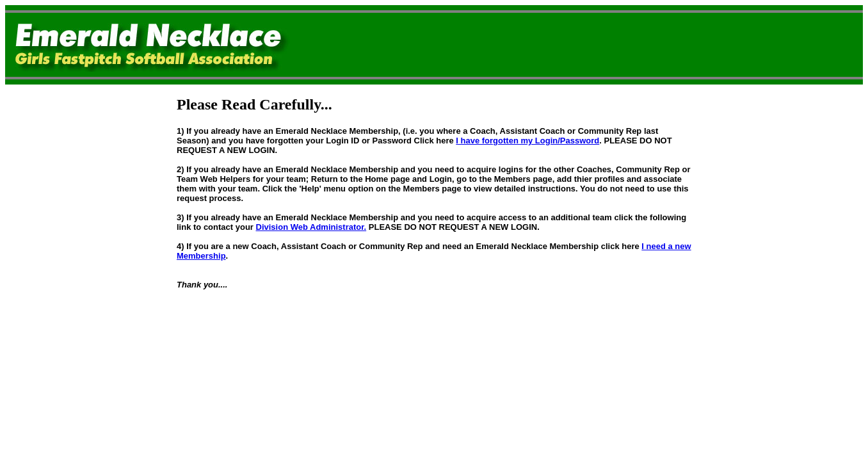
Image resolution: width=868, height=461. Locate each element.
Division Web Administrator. (311, 227)
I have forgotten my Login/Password (527, 141)
